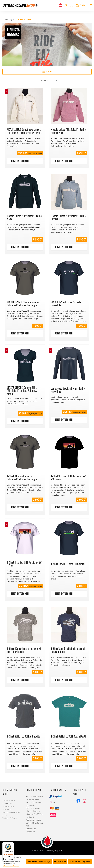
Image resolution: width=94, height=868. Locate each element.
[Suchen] (65, 5)
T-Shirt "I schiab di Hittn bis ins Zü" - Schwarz (69, 478)
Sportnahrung (8, 806)
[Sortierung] (50, 81)
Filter (47, 72)
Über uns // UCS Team (35, 814)
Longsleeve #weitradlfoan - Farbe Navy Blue (68, 390)
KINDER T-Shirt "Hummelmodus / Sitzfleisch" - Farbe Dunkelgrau (24, 304)
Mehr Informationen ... (11, 866)
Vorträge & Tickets (10, 818)
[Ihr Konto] (71, 5)
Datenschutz (31, 829)
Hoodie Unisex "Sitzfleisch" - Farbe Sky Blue (68, 217)
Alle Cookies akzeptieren (80, 861)
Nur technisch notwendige (39, 861)
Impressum (31, 832)
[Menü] (91, 5)
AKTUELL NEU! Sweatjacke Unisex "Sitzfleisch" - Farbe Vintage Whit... (24, 131)
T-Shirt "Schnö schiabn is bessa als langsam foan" (68, 650)
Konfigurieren (60, 861)
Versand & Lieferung (34, 823)
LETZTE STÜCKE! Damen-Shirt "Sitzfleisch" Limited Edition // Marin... (22, 391)
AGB (28, 826)
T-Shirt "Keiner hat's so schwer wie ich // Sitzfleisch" (25, 650)
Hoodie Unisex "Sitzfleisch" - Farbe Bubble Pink (68, 131)
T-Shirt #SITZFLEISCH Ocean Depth (69, 736)
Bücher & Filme (9, 800)
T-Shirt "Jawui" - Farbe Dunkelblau (68, 564)
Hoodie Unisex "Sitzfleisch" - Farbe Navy (24, 217)
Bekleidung (7, 803)
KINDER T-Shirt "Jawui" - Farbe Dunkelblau (66, 304)
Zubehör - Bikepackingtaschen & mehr (11, 812)
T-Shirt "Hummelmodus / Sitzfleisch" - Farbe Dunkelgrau (23, 478)
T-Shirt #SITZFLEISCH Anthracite (23, 736)
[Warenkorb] (81, 5)
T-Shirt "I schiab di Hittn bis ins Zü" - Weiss (25, 564)
